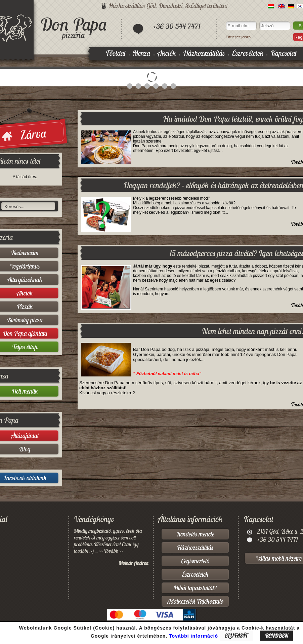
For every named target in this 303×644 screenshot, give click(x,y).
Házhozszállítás (204, 53)
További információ (193, 636)
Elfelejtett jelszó (238, 37)
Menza (142, 53)
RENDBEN (276, 636)
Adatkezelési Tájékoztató (195, 601)
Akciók (167, 53)
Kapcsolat (284, 53)
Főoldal (116, 53)
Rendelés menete (195, 534)
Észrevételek (248, 53)
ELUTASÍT (236, 636)
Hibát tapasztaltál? (195, 588)
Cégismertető (195, 561)
